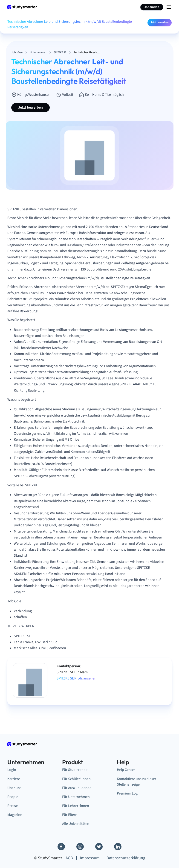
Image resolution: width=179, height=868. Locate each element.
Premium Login (129, 793)
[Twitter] (99, 847)
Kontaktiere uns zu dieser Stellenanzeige (137, 782)
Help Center (126, 770)
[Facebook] (61, 847)
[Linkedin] (118, 847)
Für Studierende (75, 770)
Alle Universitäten (76, 824)
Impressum (90, 858)
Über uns (14, 788)
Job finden (152, 7)
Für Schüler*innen (76, 779)
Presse (13, 806)
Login (12, 770)
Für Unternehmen (76, 797)
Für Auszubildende (77, 788)
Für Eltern (70, 815)
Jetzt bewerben (160, 22)
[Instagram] (80, 847)
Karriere (14, 779)
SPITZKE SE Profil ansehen (77, 678)
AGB (69, 858)
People (13, 797)
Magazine (15, 815)
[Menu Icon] (169, 7)
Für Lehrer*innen (76, 806)
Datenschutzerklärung (126, 858)
